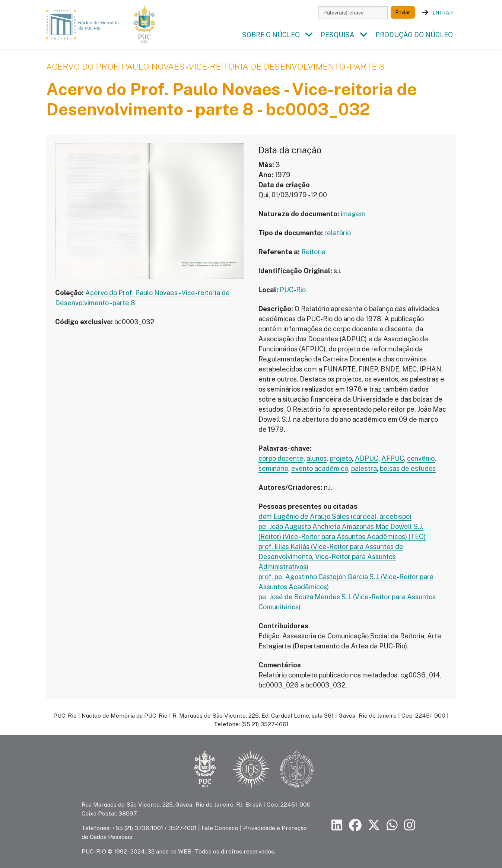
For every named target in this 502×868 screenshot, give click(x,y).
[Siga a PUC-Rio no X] (374, 825)
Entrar (443, 13)
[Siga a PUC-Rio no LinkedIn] (337, 825)
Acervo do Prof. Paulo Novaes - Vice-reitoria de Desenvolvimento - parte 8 (215, 67)
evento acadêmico (320, 469)
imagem (353, 214)
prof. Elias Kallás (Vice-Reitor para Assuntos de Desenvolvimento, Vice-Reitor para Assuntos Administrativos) (331, 557)
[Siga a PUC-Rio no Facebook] (355, 825)
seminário (273, 469)
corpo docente (281, 459)
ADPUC (367, 459)
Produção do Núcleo (414, 35)
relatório (338, 233)
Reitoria (313, 252)
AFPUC (393, 459)
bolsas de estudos (408, 469)
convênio (421, 459)
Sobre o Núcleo (271, 35)
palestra (364, 469)
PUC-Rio (293, 290)
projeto (341, 459)
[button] (309, 35)
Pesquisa (338, 35)
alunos (317, 459)
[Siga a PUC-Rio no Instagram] (410, 825)
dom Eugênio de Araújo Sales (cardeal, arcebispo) (335, 517)
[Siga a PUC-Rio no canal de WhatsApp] (392, 825)
